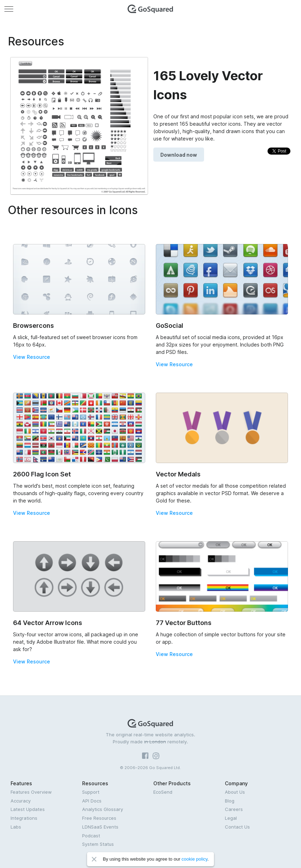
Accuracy (21, 801)
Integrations (24, 818)
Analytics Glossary (103, 809)
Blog (230, 801)
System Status (98, 844)
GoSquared (150, 9)
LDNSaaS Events (100, 827)
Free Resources (99, 818)
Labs (16, 827)
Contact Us (237, 827)
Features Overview (31, 792)
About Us (235, 792)
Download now (179, 155)
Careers (234, 809)
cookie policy (194, 859)
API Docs (92, 801)
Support (91, 792)
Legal (231, 818)
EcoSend (163, 792)
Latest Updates (28, 809)
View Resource (32, 357)
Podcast (91, 836)
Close (94, 859)
